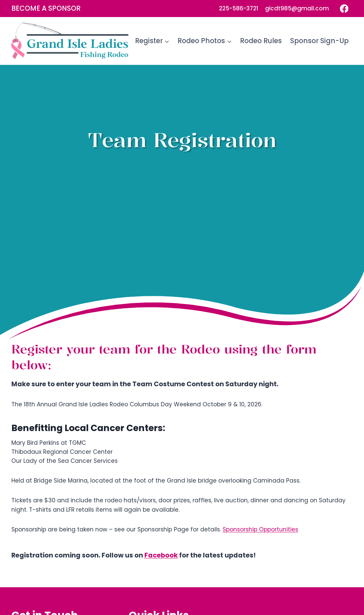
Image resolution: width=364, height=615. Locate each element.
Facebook (161, 555)
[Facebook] (344, 9)
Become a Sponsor (46, 8)
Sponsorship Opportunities (260, 529)
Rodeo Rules (261, 41)
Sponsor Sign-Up (319, 41)
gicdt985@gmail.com (297, 8)
